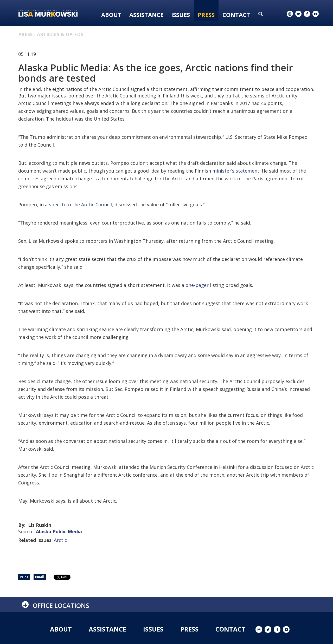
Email (40, 577)
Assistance (146, 15)
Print (24, 577)
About (111, 15)
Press (206, 15)
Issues (181, 15)
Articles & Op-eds (60, 34)
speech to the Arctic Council (80, 205)
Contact (236, 15)
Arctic (60, 540)
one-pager (197, 285)
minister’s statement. (236, 171)
